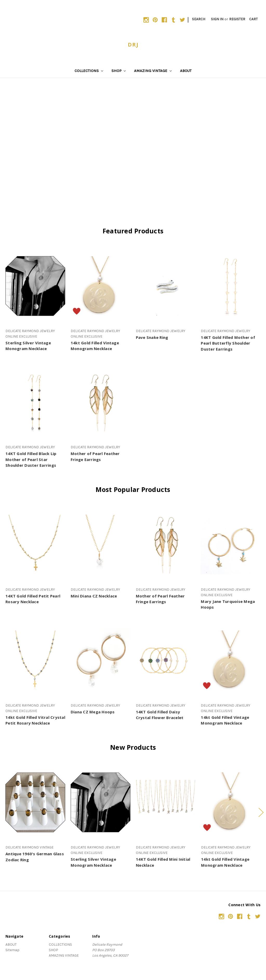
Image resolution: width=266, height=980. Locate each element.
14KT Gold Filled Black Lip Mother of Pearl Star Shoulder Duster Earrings (31, 459)
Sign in (217, 19)
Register (237, 19)
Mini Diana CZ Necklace (94, 596)
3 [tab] (141, 872)
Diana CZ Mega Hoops (93, 712)
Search (199, 19)
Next (261, 812)
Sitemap (12, 950)
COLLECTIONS (89, 71)
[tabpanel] (35, 813)
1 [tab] (125, 872)
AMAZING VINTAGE (153, 71)
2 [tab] (133, 872)
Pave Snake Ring (152, 337)
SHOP (119, 71)
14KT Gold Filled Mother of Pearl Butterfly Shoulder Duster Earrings (228, 343)
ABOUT (186, 71)
